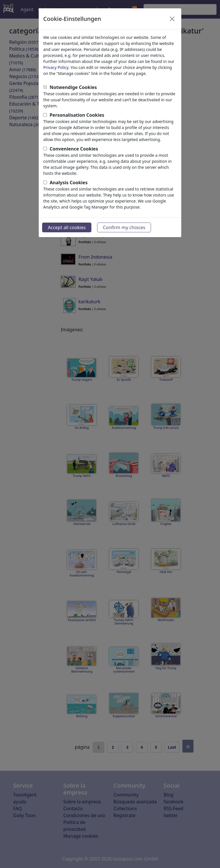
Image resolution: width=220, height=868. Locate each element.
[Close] (172, 19)
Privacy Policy (56, 67)
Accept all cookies (67, 227)
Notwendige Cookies (73, 87)
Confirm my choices (124, 227)
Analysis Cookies (69, 183)
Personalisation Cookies (77, 115)
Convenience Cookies (74, 149)
